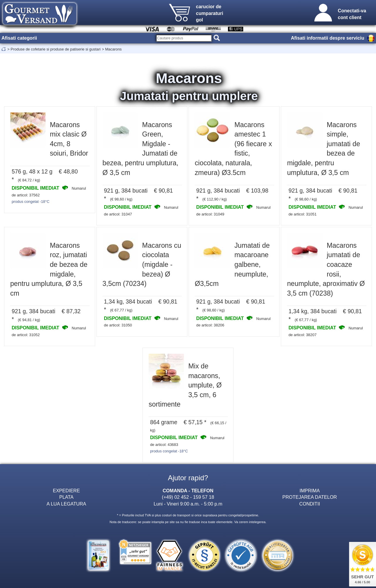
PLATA (67, 497)
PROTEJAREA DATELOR (310, 497)
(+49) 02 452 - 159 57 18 (188, 497)
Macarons (113, 49)
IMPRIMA (310, 491)
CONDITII (310, 504)
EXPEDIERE (66, 491)
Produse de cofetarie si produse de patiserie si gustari (56, 49)
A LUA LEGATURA (67, 504)
